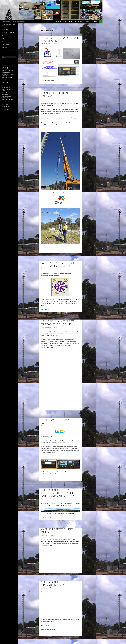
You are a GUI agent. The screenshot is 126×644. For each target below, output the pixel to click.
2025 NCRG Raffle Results (8, 74)
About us (57, 21)
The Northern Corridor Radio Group (14, 22)
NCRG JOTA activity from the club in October (58, 264)
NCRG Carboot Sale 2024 (8, 86)
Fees (3, 39)
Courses (4, 35)
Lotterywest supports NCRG (57, 421)
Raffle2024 (5, 93)
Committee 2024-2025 (7, 89)
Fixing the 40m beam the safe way (58, 94)
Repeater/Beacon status (8, 32)
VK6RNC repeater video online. (57, 531)
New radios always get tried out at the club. (57, 323)
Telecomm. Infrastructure (9, 51)
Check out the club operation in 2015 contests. (55, 585)
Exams (4, 42)
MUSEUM (71, 21)
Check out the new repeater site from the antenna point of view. (58, 493)
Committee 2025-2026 (7, 78)
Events (96, 21)
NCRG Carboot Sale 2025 (8, 71)
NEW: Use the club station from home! (59, 39)
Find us (64, 21)
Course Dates (6, 45)
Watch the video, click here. (60, 193)
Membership (5, 29)
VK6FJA (55, 44)
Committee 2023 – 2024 (8, 100)
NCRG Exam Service (7, 103)
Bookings (5, 48)
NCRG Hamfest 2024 (7, 96)
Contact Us (78, 21)
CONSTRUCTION (88, 21)
